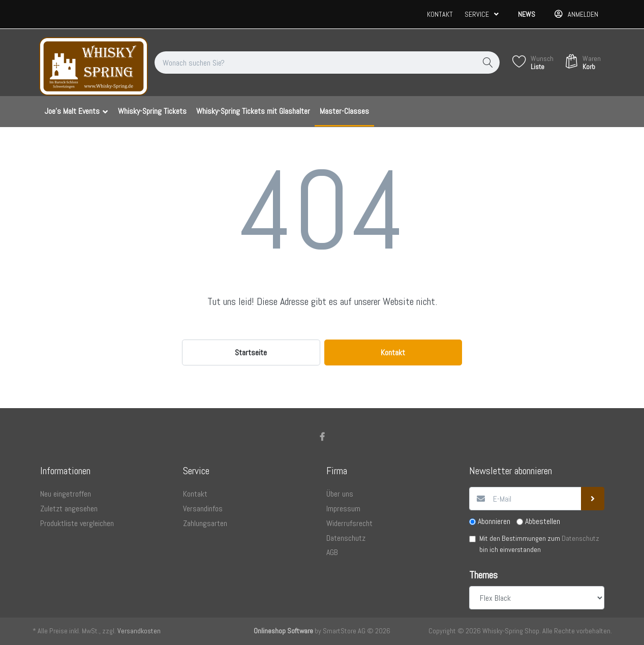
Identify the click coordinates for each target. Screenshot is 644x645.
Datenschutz (580, 538)
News (527, 14)
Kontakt (440, 14)
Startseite (251, 352)
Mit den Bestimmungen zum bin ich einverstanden (539, 544)
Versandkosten (139, 631)
